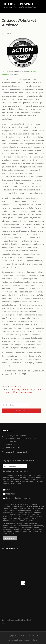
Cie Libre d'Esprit (18, 4)
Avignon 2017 (27, 390)
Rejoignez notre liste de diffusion (18, 461)
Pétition (6, 392)
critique (39, 390)
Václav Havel (26, 392)
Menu (42, 5)
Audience (15, 390)
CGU (3, 623)
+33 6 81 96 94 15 (13, 447)
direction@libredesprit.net (16, 452)
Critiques (18, 387)
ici (14, 534)
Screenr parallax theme (16, 640)
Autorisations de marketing (16, 471)
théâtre (15, 392)
